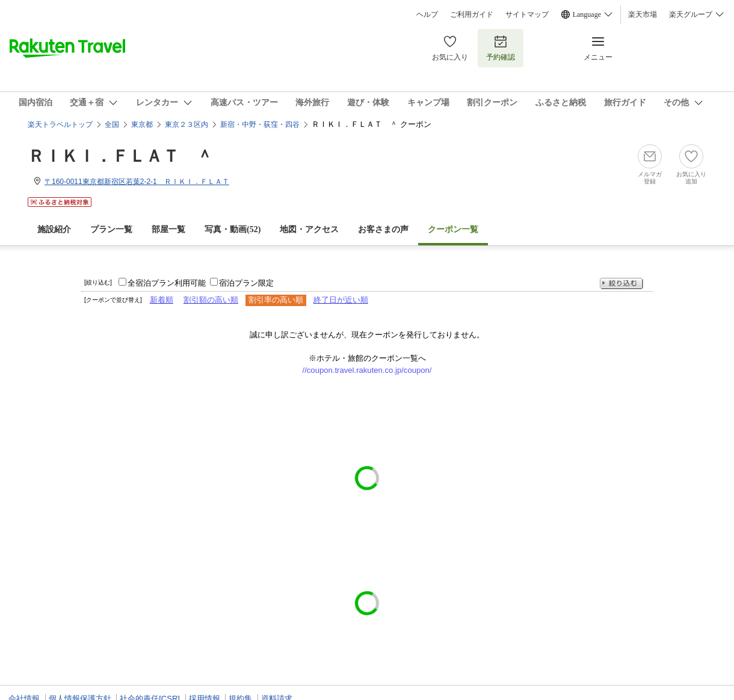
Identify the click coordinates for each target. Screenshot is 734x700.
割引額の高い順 (211, 300)
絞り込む (621, 284)
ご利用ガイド (472, 14)
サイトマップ (527, 14)
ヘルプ (427, 14)
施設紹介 (54, 229)
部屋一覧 (168, 229)
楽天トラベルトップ (60, 124)
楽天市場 (643, 14)
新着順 (162, 300)
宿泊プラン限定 (246, 283)
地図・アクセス (309, 229)
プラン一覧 (111, 229)
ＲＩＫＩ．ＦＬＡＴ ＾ (120, 156)
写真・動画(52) (233, 229)
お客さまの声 (383, 229)
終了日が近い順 (341, 300)
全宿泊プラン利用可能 (167, 283)
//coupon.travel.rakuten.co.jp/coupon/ (367, 370)
